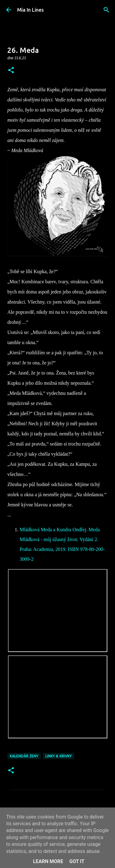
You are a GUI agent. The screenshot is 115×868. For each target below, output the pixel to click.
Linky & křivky (59, 756)
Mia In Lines (31, 10)
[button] (11, 71)
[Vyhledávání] (106, 10)
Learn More (48, 861)
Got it (77, 861)
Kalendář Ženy (24, 756)
